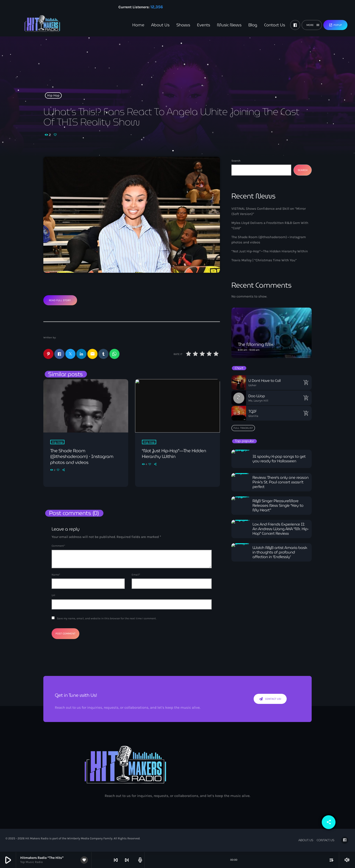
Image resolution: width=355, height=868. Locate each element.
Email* (136, 575)
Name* (56, 575)
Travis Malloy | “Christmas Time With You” (264, 260)
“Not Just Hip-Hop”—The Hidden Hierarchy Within (270, 251)
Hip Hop (53, 95)
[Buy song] (306, 383)
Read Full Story (60, 300)
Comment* (58, 546)
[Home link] (35, 25)
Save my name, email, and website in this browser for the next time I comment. (107, 619)
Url (53, 595)
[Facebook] (295, 25)
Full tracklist (243, 428)
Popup (335, 25)
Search (236, 161)
